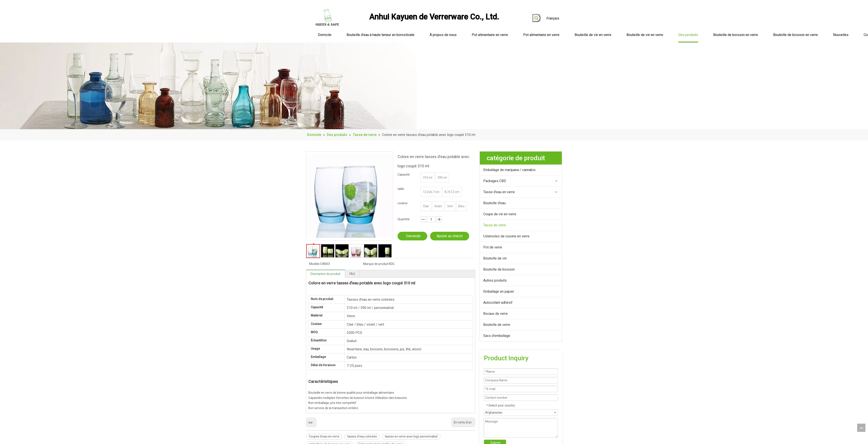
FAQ (352, 274)
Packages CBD (495, 181)
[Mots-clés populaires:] (536, 18)
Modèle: (315, 264)
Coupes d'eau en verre (324, 436)
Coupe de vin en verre (500, 214)
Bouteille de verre (497, 325)
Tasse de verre (495, 225)
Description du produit (325, 274)
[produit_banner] (208, 86)
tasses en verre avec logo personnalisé (411, 436)
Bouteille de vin (495, 258)
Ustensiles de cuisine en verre (506, 236)
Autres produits (495, 280)
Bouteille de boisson (499, 269)
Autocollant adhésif (498, 303)
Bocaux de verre (496, 314)
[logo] (328, 17)
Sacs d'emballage (497, 336)
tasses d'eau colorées (362, 436)
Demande (413, 236)
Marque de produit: (376, 264)
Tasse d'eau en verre (499, 192)
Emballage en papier (499, 291)
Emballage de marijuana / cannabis (509, 170)
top (861, 428)
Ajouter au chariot (450, 236)
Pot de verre (493, 247)
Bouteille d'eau (494, 203)
